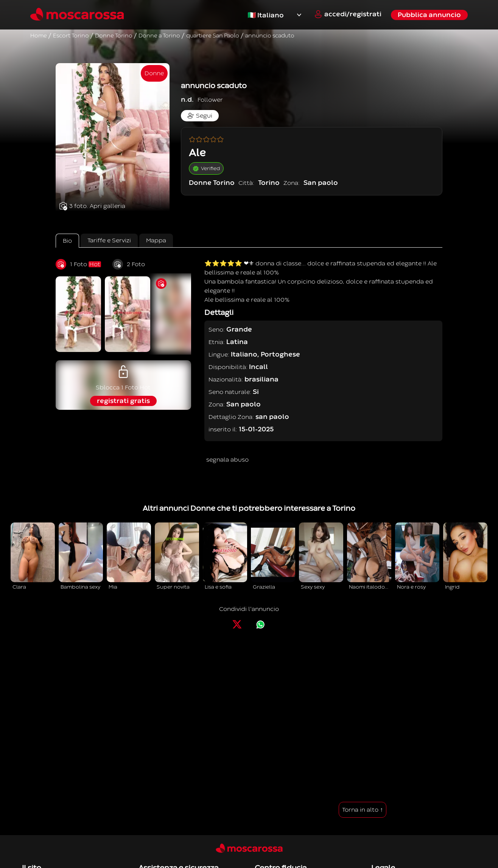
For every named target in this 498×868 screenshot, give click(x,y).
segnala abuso (227, 460)
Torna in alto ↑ (363, 810)
